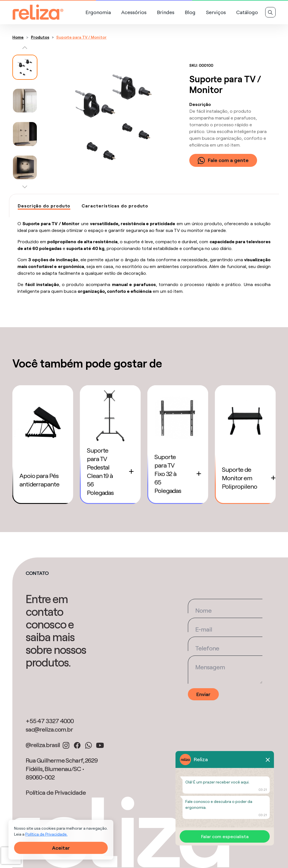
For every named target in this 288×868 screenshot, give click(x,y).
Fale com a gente (223, 160)
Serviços (216, 12)
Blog (190, 12)
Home (18, 37)
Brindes (166, 12)
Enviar (203, 694)
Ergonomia (98, 12)
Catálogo (247, 12)
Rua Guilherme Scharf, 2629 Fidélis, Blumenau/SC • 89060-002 (62, 769)
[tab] (44, 206)
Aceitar (61, 848)
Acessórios (134, 12)
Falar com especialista (225, 836)
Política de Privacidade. (46, 834)
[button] (25, 49)
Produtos (40, 37)
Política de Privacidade (56, 792)
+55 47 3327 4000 (50, 721)
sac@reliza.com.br (49, 729)
